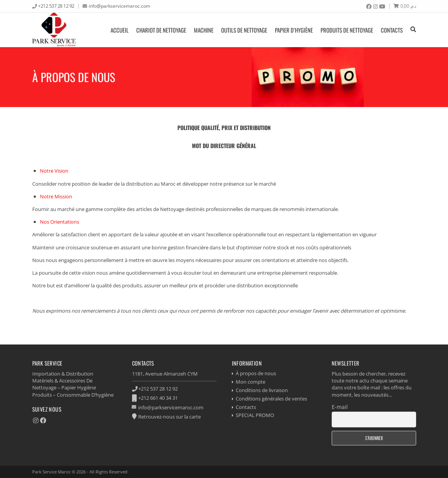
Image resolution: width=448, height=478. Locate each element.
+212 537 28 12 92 (56, 6)
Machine (204, 30)
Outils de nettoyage (244, 30)
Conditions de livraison (262, 390)
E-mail (340, 407)
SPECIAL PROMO (255, 415)
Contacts (392, 30)
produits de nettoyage (347, 30)
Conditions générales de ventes (271, 399)
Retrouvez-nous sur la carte (169, 417)
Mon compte (250, 382)
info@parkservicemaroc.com (119, 6)
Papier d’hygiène (294, 30)
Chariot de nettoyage (161, 30)
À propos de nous (256, 373)
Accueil (120, 30)
